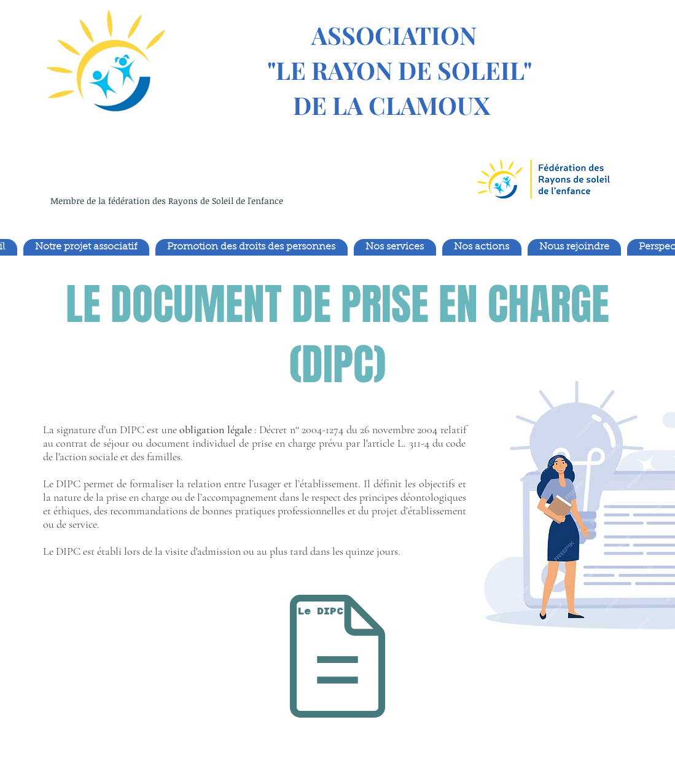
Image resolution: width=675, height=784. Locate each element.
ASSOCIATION (391, 35)
